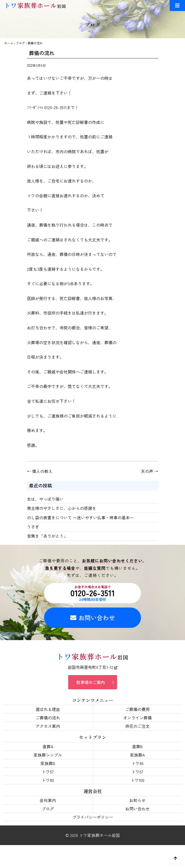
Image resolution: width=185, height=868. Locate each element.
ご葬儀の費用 (137, 709)
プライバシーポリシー (93, 817)
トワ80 (48, 780)
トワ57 (48, 772)
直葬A (48, 746)
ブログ (20, 43)
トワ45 (137, 763)
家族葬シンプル (48, 755)
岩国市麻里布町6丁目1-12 (92, 667)
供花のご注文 (137, 726)
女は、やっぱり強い (45, 499)
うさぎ (33, 527)
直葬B (137, 746)
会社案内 (48, 800)
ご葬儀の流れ (48, 718)
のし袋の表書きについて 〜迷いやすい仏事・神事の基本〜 (80, 517)
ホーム (9, 43)
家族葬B (48, 763)
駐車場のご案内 (91, 682)
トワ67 (137, 772)
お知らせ (137, 800)
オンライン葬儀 (137, 718)
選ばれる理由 (48, 709)
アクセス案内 (48, 726)
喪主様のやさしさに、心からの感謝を (62, 508)
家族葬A (137, 755)
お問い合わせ (93, 618)
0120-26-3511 (92, 593)
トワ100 (137, 780)
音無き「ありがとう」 (47, 536)
